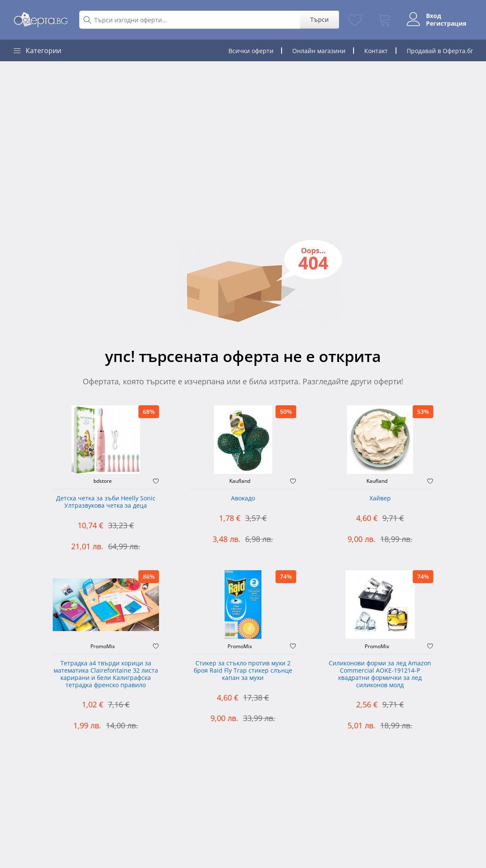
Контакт (376, 51)
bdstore (103, 481)
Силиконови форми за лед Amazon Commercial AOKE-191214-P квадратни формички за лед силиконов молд (380, 674)
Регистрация (446, 24)
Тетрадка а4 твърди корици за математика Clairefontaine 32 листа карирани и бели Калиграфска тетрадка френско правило (106, 674)
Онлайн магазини (319, 51)
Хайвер (380, 498)
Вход (433, 16)
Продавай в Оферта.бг (440, 51)
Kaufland (240, 481)
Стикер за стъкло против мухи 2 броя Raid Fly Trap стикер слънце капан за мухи (243, 671)
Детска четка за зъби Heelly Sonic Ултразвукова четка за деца (106, 502)
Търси (319, 19)
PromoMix (103, 647)
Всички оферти (251, 51)
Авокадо (243, 498)
